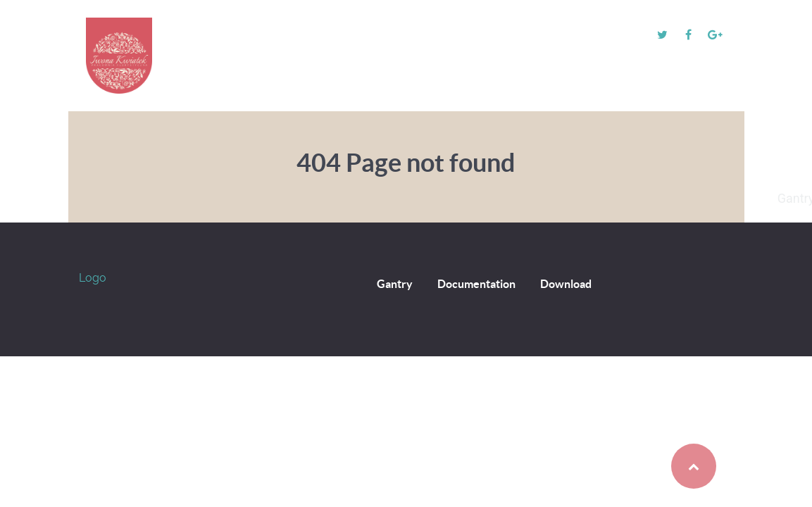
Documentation (476, 284)
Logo (93, 278)
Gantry (395, 284)
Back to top (664, 466)
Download (566, 284)
